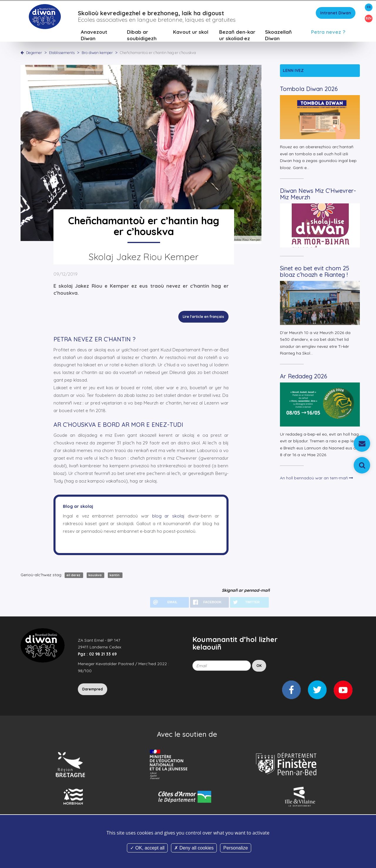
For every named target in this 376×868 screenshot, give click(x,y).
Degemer (34, 54)
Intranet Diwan (336, 15)
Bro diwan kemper (98, 54)
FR (369, 7)
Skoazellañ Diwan (278, 37)
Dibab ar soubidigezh (142, 37)
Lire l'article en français (203, 319)
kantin (115, 577)
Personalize (236, 848)
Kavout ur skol (191, 34)
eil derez (74, 577)
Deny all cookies (194, 848)
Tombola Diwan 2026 (309, 91)
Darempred (93, 691)
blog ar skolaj (168, 518)
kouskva (95, 577)
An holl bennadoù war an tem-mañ (317, 480)
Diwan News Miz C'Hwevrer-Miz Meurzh (318, 196)
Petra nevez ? (328, 34)
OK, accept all (147, 848)
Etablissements (62, 54)
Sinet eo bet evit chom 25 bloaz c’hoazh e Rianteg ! (315, 273)
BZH (369, 18)
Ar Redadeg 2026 (304, 378)
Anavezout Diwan (94, 37)
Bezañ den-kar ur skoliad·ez (237, 37)
